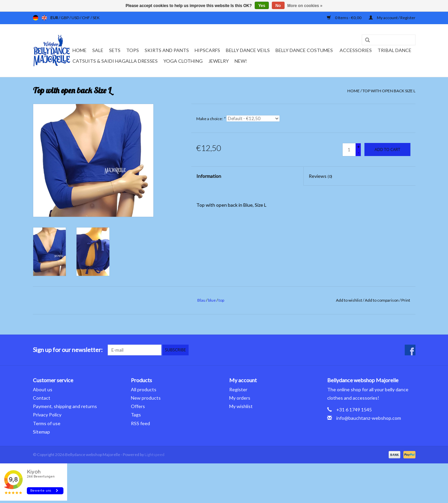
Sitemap (41, 432)
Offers (138, 406)
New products (146, 398)
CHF (86, 18)
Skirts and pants (167, 50)
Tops (133, 50)
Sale (98, 50)
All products (144, 389)
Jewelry (219, 61)
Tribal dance (394, 50)
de (36, 18)
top (221, 300)
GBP (65, 18)
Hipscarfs (207, 50)
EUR (55, 18)
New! (241, 61)
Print (406, 300)
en (44, 18)
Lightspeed (155, 455)
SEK (96, 18)
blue (212, 300)
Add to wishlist (349, 300)
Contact (42, 398)
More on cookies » (305, 6)
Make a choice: (211, 119)
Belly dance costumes (305, 50)
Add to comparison (382, 300)
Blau (201, 300)
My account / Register (392, 18)
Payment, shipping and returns (65, 406)
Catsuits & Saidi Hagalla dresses (115, 61)
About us (43, 389)
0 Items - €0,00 (344, 18)
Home (80, 50)
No (278, 6)
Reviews (320, 176)
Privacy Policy (47, 415)
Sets (115, 50)
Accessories (356, 50)
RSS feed (140, 423)
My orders (240, 398)
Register (238, 389)
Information (209, 176)
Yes (262, 6)
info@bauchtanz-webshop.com (369, 418)
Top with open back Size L (389, 91)
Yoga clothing (183, 61)
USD (76, 18)
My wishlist (241, 406)
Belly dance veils (248, 50)
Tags (136, 415)
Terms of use (47, 423)
